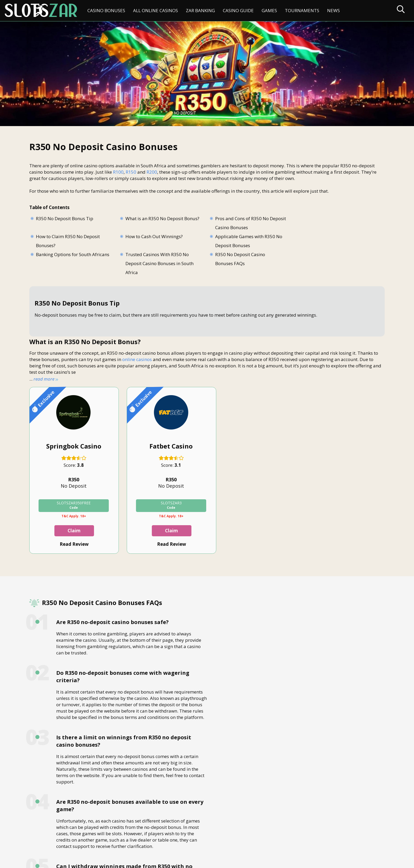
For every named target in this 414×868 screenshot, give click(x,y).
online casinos (137, 360)
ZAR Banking (200, 10)
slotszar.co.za (81, 862)
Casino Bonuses (106, 10)
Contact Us (43, 840)
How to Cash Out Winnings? (65, 237)
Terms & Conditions (167, 840)
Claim (71, 532)
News (333, 10)
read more (45, 380)
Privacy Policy (126, 840)
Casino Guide (238, 10)
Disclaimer (96, 840)
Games (269, 10)
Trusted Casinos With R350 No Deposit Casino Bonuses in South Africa (319, 246)
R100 (118, 173)
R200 (152, 173)
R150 (131, 173)
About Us (69, 840)
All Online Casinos (156, 10)
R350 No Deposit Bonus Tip (65, 220)
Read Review (71, 546)
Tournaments (302, 10)
